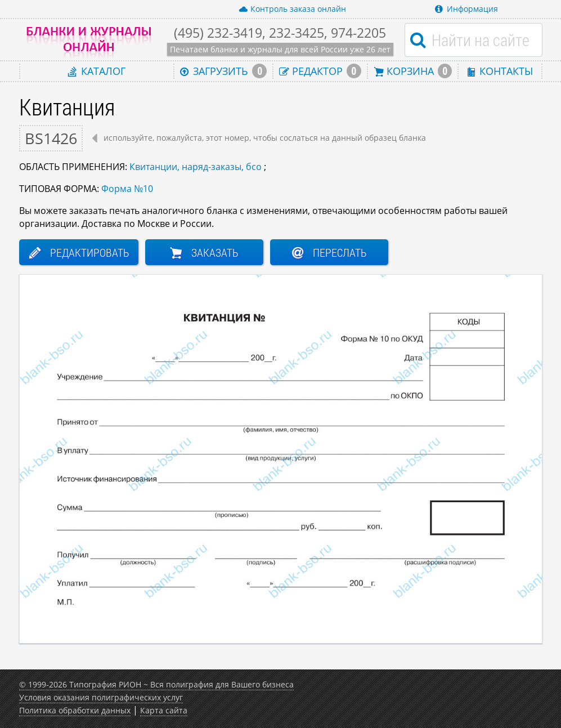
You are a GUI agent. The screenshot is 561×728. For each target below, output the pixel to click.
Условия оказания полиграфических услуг (101, 697)
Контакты (500, 71)
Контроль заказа (292, 9)
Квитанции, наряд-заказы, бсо (196, 167)
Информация (466, 9)
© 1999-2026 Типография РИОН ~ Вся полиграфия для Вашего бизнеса (156, 684)
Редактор (320, 71)
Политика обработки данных (75, 710)
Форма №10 (127, 189)
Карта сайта (164, 710)
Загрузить (223, 71)
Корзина (413, 71)
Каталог (97, 71)
